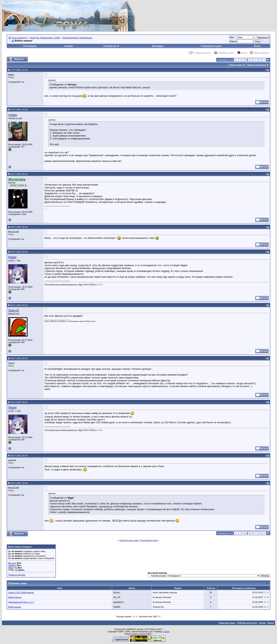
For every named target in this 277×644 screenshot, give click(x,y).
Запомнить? (262, 38)
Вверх (271, 623)
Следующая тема (148, 540)
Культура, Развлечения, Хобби (45, 38)
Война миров (15, 607)
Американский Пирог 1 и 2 (21, 602)
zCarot (166, 632)
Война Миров (15, 597)
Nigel (12, 257)
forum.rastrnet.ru (20, 38)
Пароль (233, 41)
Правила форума (261, 53)
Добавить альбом (226, 53)
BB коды (12, 563)
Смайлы (12, 565)
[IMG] (11, 568)
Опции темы (236, 65)
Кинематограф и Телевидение (77, 38)
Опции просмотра (257, 65)
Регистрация (30, 46)
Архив (262, 623)
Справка (69, 46)
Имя (232, 37)
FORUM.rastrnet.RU (247, 623)
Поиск (257, 46)
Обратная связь (227, 623)
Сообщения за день (211, 46)
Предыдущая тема (129, 540)
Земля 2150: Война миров (21, 592)
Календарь (158, 46)
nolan (13, 115)
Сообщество (111, 46)
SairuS (14, 310)
